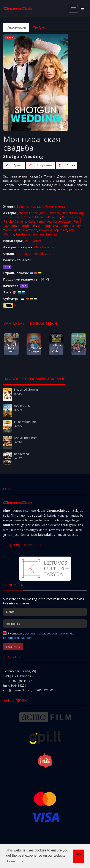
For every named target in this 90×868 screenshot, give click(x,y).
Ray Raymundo (26, 234)
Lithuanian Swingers (36, 350)
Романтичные (55, 206)
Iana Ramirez (48, 234)
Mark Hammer (44, 247)
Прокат (13, 165)
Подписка (13, 647)
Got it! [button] (78, 856)
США (50, 254)
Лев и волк (22, 406)
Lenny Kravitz (13, 217)
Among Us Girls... (56, 348)
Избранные (39, 165)
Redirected (21, 454)
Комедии (37, 206)
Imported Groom (26, 389)
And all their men (11, 348)
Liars (79, 351)
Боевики (23, 206)
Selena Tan (52, 217)
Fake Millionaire (25, 422)
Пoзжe (65, 165)
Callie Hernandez (40, 221)
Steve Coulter (62, 221)
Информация (16, 27)
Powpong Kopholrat (53, 230)
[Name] (45, 612)
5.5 (16, 305)
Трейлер (39, 27)
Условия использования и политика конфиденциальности (39, 636)
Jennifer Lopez (28, 213)
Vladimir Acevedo (25, 230)
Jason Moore (33, 241)
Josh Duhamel (49, 213)
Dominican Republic (31, 254)
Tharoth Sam (27, 226)
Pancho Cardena (15, 221)
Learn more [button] (15, 861)
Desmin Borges (73, 217)
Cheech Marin (33, 217)
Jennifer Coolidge (73, 213)
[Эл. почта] (45, 624)
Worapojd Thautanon (53, 226)
